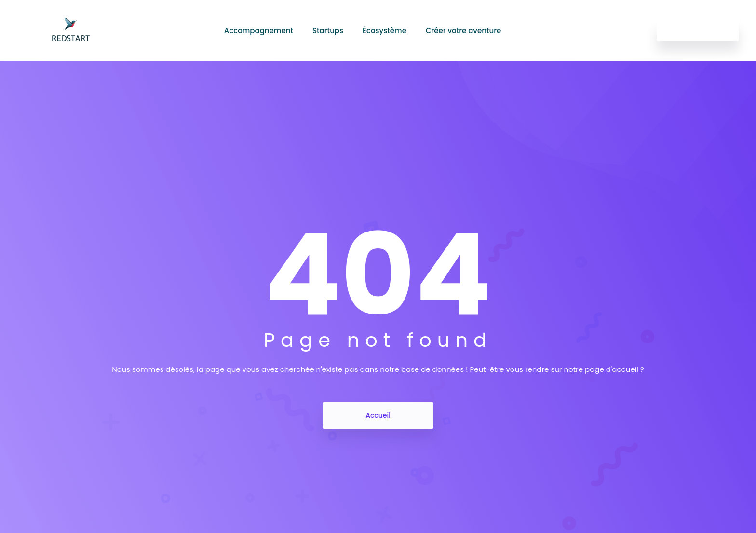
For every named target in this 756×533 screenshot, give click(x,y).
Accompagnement (259, 31)
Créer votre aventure (463, 31)
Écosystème (385, 31)
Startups (328, 31)
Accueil (378, 415)
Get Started (698, 30)
